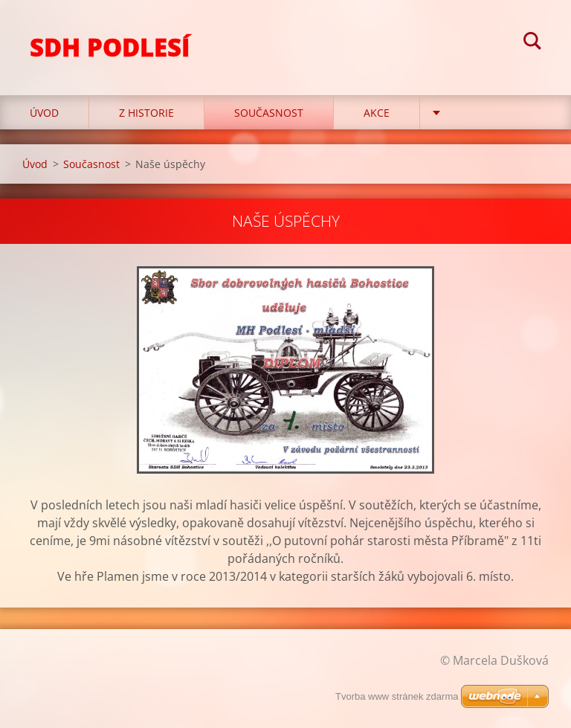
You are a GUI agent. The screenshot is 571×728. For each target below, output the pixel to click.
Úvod (44, 113)
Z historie (146, 113)
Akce (377, 113)
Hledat (532, 43)
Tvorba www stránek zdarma (397, 696)
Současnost (269, 113)
